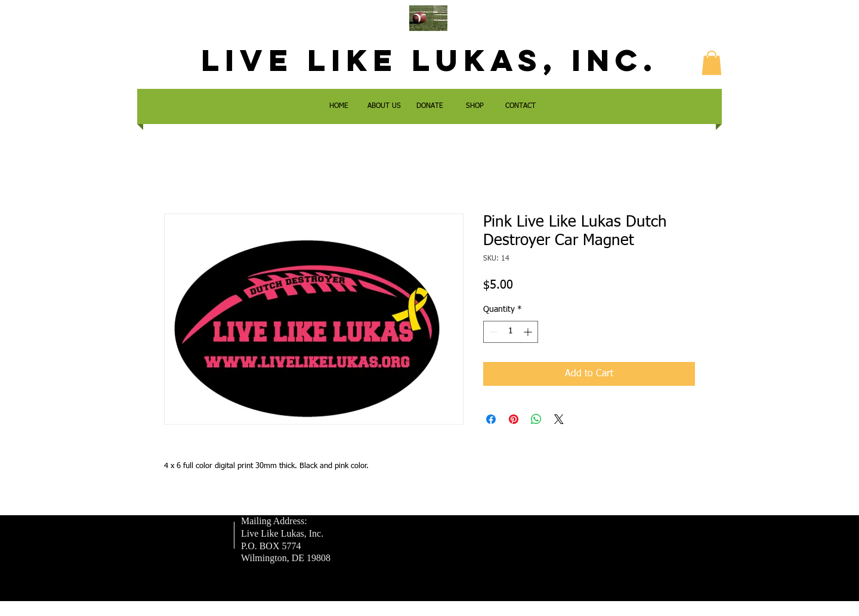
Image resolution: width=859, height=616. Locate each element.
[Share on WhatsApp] (536, 419)
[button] (712, 63)
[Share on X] (559, 419)
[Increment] (529, 332)
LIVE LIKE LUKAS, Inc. (429, 60)
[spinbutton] (511, 332)
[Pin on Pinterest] (514, 419)
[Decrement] (492, 332)
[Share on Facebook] (491, 419)
